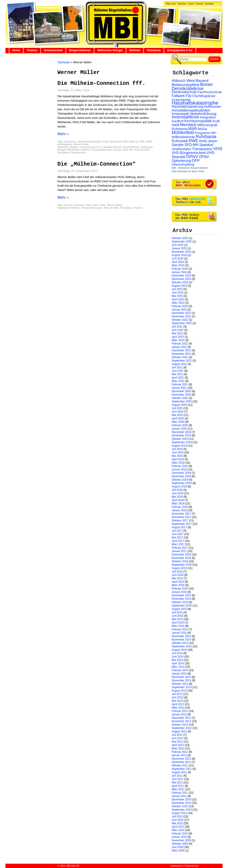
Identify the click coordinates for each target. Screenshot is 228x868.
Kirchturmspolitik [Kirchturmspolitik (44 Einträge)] (198, 121)
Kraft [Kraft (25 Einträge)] (216, 121)
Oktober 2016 (180, 561)
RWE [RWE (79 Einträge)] (194, 141)
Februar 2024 (180, 269)
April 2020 (178, 418)
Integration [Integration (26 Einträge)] (208, 117)
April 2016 (178, 582)
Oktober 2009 (180, 844)
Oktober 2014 (180, 643)
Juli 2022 (177, 327)
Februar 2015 (180, 629)
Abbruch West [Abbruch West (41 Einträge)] (183, 81)
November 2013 (181, 680)
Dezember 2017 (181, 514)
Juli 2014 (177, 653)
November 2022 (181, 316)
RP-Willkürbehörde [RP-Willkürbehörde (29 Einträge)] (194, 135)
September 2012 (182, 728)
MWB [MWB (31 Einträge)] (192, 129)
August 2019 (179, 446)
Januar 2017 (179, 551)
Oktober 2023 (180, 282)
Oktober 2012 (180, 725)
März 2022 (178, 340)
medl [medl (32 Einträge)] (176, 125)
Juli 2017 (177, 531)
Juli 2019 (177, 449)
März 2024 (178, 265)
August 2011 (179, 772)
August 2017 (179, 527)
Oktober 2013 (180, 684)
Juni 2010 (178, 820)
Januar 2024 (179, 272)
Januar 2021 (179, 388)
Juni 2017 (178, 534)
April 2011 (178, 786)
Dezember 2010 (181, 800)
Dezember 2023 (181, 276)
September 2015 (182, 606)
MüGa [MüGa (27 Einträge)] (202, 129)
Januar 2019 (179, 469)
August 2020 (179, 405)
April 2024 (178, 262)
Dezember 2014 (181, 636)
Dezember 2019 (181, 432)
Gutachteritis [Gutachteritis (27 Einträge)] (181, 100)
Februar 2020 (180, 425)
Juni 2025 (178, 245)
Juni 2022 (178, 330)
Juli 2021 (177, 367)
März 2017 (178, 544)
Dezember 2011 (181, 759)
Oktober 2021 (180, 357)
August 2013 (179, 691)
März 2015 (178, 626)
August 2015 (179, 609)
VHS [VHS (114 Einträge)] (218, 149)
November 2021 (181, 354)
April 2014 (178, 663)
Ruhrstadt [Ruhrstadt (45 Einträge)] (180, 141)
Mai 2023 (177, 296)
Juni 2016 (178, 575)
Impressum (177, 866)
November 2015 (181, 599)
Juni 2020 (178, 412)
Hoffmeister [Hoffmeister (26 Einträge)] (213, 106)
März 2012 (178, 748)
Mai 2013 (177, 701)
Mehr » (63, 134)
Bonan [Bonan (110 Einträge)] (207, 84)
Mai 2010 (177, 823)
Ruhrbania (154, 50)
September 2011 (182, 769)
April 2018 (178, 500)
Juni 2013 (178, 697)
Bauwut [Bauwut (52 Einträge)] (202, 81)
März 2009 (178, 851)
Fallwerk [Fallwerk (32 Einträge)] (178, 96)
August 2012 (179, 731)
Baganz (75, 147)
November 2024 (181, 252)
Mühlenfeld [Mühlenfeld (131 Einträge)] (183, 132)
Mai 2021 (177, 374)
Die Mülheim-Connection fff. (101, 83)
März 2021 (178, 381)
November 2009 (181, 840)
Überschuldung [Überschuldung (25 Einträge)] (183, 164)
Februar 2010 (180, 834)
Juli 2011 (177, 776)
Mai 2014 (177, 660)
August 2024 (179, 255)
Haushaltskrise (131, 147)
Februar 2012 (180, 752)
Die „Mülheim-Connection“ (97, 164)
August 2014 (179, 650)
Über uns (171, 4)
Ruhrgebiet (64, 152)
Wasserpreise (79, 152)
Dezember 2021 (181, 350)
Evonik (68, 205)
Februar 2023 (180, 306)
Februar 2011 (180, 793)
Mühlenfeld (116, 142)
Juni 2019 (178, 452)
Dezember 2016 (181, 555)
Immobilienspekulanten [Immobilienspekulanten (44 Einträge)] (191, 110)
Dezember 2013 (181, 677)
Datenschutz (192, 866)
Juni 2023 (178, 293)
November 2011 (181, 762)
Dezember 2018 (181, 473)
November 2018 (181, 476)
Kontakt (209, 4)
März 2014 (178, 667)
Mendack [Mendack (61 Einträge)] (188, 125)
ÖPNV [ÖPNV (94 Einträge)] (192, 157)
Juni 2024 (178, 259)
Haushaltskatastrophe (89, 142)
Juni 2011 (178, 779)
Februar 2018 (180, 507)
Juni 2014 (178, 657)
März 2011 (178, 789)
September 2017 (182, 524)
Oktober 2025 (180, 238)
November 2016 (181, 558)
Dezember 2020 (181, 391)
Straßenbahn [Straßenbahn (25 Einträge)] (181, 149)
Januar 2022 (179, 347)
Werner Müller (81, 144)
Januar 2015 (179, 633)
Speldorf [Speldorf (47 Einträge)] (206, 145)
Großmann (70, 142)
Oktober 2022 (180, 320)
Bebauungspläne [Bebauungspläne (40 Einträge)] (185, 85)
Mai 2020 (177, 415)
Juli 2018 (177, 490)
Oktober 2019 (180, 439)
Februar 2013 (180, 711)
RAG (96, 205)
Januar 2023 (179, 310)
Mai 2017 (177, 538)
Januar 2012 (179, 755)
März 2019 (178, 463)
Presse (199, 4)
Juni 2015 (178, 616)
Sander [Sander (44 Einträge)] (178, 145)
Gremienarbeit (53, 50)
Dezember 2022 (181, 313)
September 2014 (182, 646)
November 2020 (181, 395)
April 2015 (178, 623)
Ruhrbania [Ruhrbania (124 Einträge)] (206, 137)
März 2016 (178, 585)
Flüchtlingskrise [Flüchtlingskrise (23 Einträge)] (204, 96)
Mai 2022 (177, 333)
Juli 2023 (177, 289)
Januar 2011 (179, 796)
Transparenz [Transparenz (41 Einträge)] (202, 149)
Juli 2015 (177, 612)
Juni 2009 (178, 847)
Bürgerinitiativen (80, 50)
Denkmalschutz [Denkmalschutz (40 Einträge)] (184, 92)
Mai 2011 (177, 782)
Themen (32, 50)
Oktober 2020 (180, 398)
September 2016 (182, 565)
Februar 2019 (180, 466)
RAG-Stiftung (130, 142)
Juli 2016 (177, 572)
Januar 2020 (179, 429)
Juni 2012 (178, 738)
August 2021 (179, 364)
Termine (182, 4)
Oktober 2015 (180, 602)
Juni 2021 (178, 371)
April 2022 (178, 337)
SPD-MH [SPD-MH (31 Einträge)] (191, 145)
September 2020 (182, 401)
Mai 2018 (177, 497)
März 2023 (178, 303)
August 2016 (179, 568)
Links (191, 4)
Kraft (106, 142)
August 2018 (179, 487)
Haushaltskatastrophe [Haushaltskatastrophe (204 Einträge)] (195, 103)
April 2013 (178, 704)
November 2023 (181, 279)
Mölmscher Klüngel (110, 50)
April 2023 (178, 299)
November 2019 (181, 435)
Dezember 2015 (181, 595)
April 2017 (178, 541)
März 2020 (178, 422)
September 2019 (182, 442)
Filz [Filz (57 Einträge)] (189, 96)
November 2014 (181, 640)
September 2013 (182, 687)
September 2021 (182, 361)
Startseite (64, 62)
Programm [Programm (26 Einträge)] (202, 133)
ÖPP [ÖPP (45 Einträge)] (196, 161)
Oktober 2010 (180, 806)
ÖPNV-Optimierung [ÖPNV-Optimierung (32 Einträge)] (191, 159)
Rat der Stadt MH (123, 150)
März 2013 (178, 708)
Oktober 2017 (180, 521)
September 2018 (182, 483)
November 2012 (181, 721)
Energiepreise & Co (180, 50)
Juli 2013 (177, 694)
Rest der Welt (142, 150)
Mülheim (135, 50)
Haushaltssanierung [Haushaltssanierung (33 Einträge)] (187, 106)
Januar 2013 (179, 714)
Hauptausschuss (113, 147)
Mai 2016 (177, 578)
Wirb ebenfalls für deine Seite (188, 171)
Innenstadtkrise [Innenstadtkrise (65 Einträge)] (185, 117)
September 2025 (182, 242)
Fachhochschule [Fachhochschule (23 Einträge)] (210, 92)
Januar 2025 (179, 248)
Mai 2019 (177, 456)
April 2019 (178, 459)
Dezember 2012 (181, 718)
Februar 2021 (180, 384)
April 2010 (178, 827)
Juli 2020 (177, 408)
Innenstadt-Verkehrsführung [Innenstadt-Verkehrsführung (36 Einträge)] (194, 114)
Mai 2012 (177, 742)
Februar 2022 (180, 344)
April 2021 (178, 378)
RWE (142, 142)
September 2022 (182, 323)
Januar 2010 (179, 837)
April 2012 (178, 745)
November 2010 (181, 803)
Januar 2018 (179, 510)
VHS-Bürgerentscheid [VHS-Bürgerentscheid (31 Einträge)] (189, 153)
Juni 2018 (178, 493)
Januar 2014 (179, 674)
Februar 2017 (180, 548)
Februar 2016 (180, 589)
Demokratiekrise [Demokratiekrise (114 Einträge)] (188, 88)
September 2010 (182, 810)
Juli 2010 (177, 817)
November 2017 (181, 517)
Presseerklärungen (102, 150)
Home (16, 50)
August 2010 (179, 813)
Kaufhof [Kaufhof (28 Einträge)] (178, 121)
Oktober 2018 (180, 480)
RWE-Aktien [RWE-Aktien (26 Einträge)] (208, 141)
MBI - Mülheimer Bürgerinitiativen (190, 168)
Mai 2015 (177, 619)
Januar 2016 (179, 592)
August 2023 (179, 286)
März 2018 (178, 504)
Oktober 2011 (180, 765)
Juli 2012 (177, 735)
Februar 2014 (180, 670)
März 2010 (178, 830)
